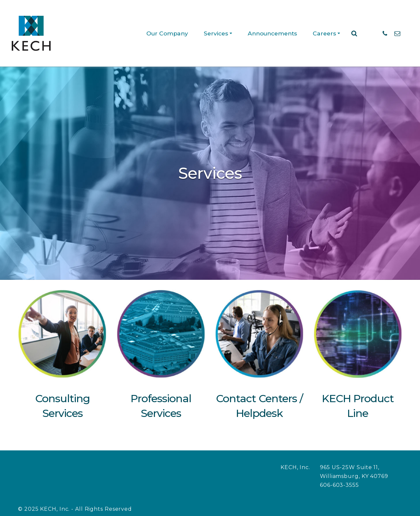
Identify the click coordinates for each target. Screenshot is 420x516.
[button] (229, 33)
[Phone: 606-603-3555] (385, 33)
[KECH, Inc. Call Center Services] (31, 33)
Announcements (272, 33)
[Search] (354, 33)
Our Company (165, 33)
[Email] (397, 33)
